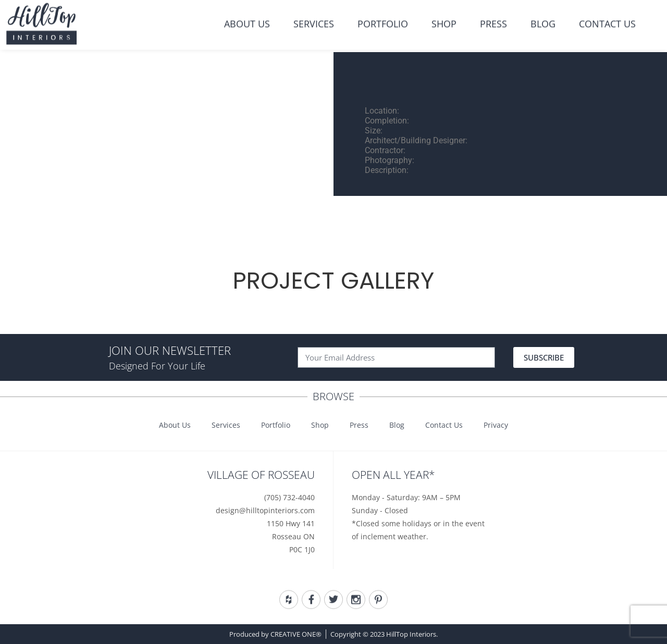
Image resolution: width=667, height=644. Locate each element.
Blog (543, 17)
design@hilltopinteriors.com (265, 510)
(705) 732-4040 (289, 497)
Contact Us (607, 17)
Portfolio (383, 17)
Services (314, 17)
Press (493, 17)
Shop (444, 17)
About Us (247, 17)
